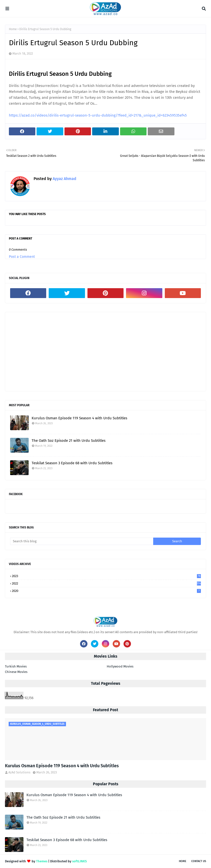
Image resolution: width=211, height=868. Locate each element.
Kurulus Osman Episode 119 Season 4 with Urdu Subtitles (79, 418)
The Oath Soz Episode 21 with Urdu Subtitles (69, 441)
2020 (106, 591)
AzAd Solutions (19, 772)
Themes (42, 861)
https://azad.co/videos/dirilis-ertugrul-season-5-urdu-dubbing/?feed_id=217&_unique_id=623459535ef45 (98, 115)
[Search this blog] (82, 541)
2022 (106, 583)
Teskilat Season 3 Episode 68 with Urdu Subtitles (72, 463)
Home (13, 29)
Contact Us (199, 861)
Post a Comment (22, 257)
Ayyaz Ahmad (64, 179)
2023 (106, 576)
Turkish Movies (16, 666)
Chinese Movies (16, 672)
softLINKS (79, 861)
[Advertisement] (105, 352)
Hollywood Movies (120, 666)
